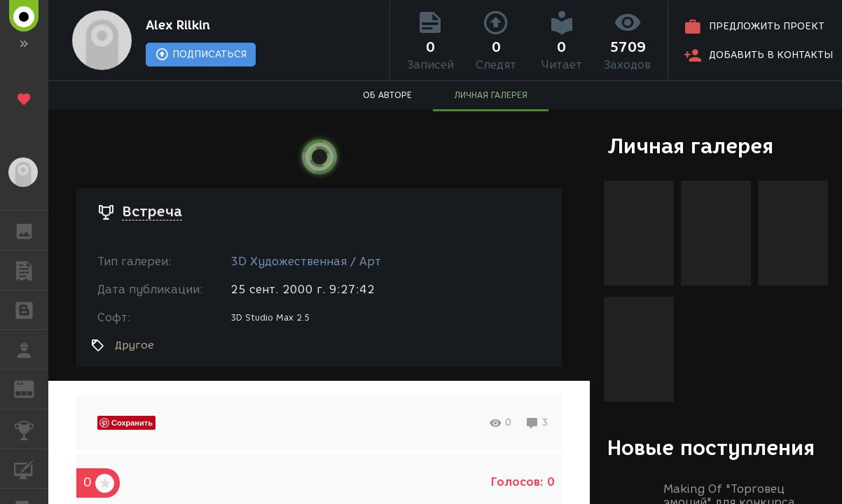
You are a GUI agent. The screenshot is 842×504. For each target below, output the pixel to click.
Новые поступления (711, 448)
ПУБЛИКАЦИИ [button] (31, 270)
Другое (134, 345)
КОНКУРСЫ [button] (31, 429)
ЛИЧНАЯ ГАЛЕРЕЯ (491, 95)
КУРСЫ (31, 468)
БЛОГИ (31, 309)
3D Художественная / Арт (306, 261)
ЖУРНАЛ (31, 388)
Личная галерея (690, 146)
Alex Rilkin (178, 25)
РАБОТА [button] (31, 349)
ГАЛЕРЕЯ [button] (31, 230)
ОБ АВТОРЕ (387, 95)
